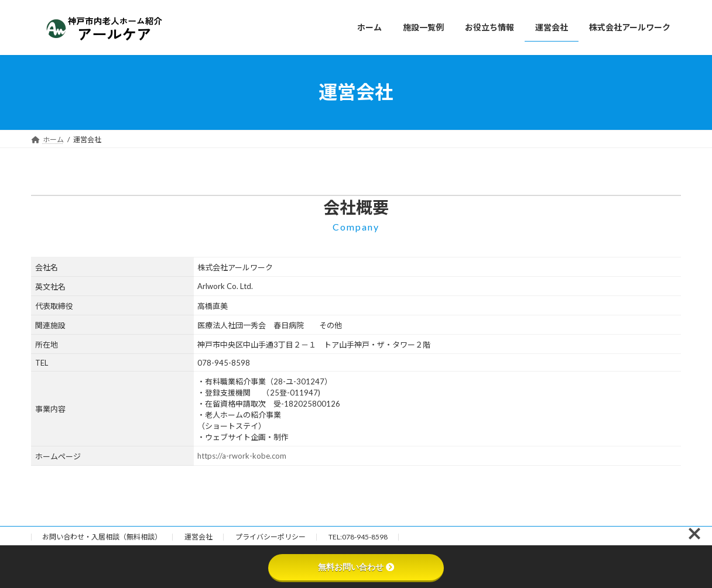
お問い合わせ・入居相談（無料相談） (102, 537)
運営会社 (198, 537)
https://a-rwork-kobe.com (242, 456)
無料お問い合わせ (356, 567)
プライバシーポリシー (271, 537)
